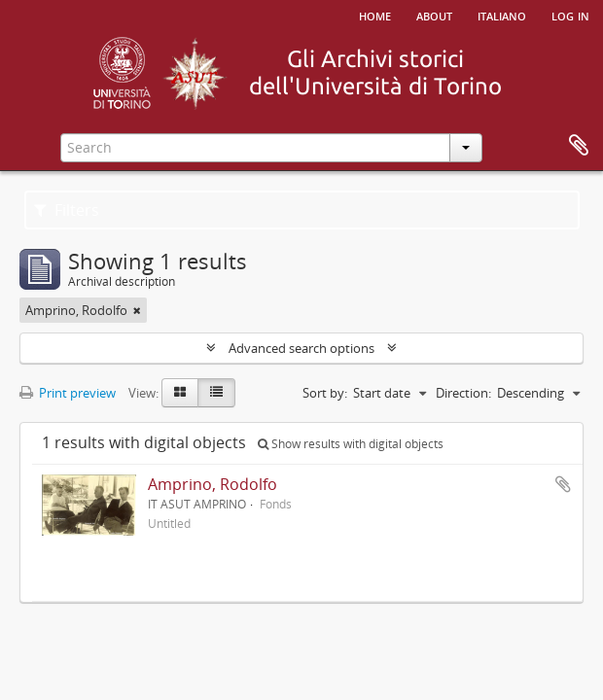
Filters (67, 210)
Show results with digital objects (351, 444)
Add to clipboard (563, 484)
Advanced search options (301, 348)
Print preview (68, 393)
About (434, 15)
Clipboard (579, 146)
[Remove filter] (137, 310)
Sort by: (325, 393)
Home (375, 15)
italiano (502, 15)
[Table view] (216, 393)
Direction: (463, 393)
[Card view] (180, 393)
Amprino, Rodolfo (213, 484)
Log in (570, 15)
